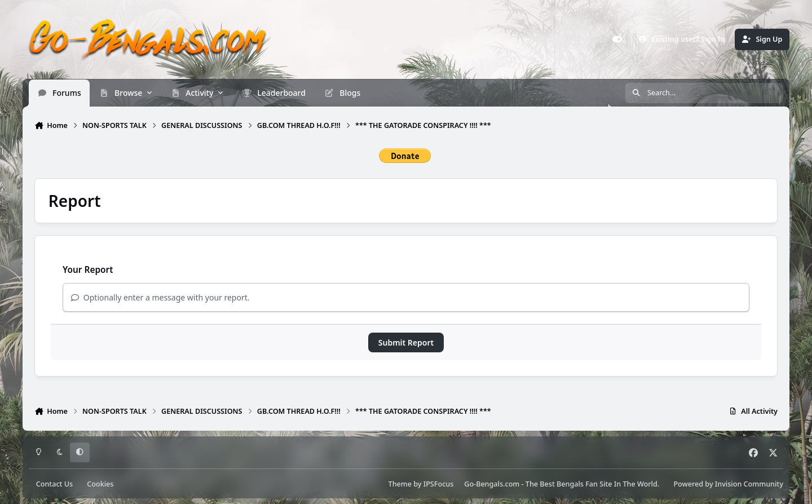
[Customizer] (617, 39)
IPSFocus (439, 484)
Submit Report (406, 342)
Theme (400, 484)
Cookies (100, 484)
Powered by (728, 484)
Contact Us (54, 484)
